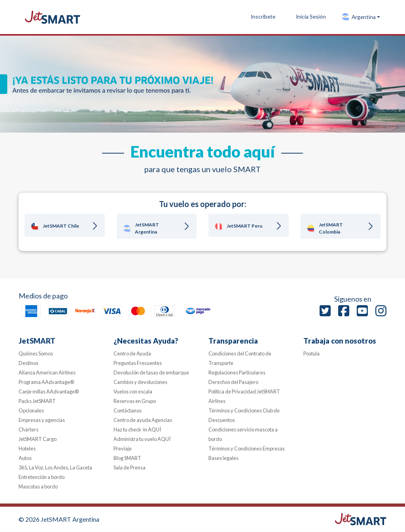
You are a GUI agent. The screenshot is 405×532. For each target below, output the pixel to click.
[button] (361, 17)
